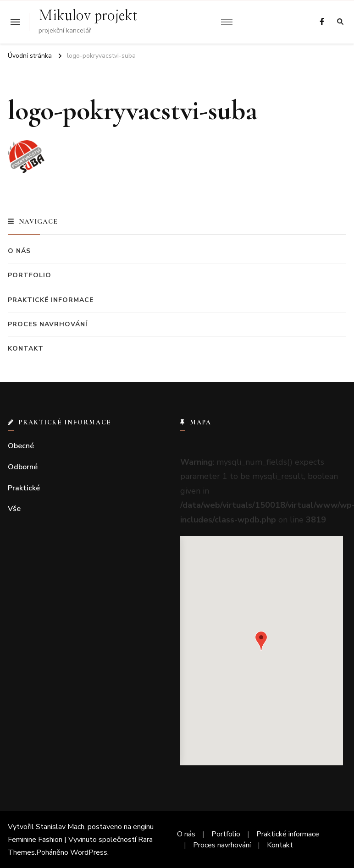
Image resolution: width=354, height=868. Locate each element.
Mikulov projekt (88, 16)
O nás (19, 251)
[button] (261, 641)
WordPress (89, 852)
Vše (14, 509)
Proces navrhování (48, 324)
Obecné (21, 446)
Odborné (23, 467)
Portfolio (30, 275)
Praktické (24, 488)
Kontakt (26, 349)
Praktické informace (51, 300)
